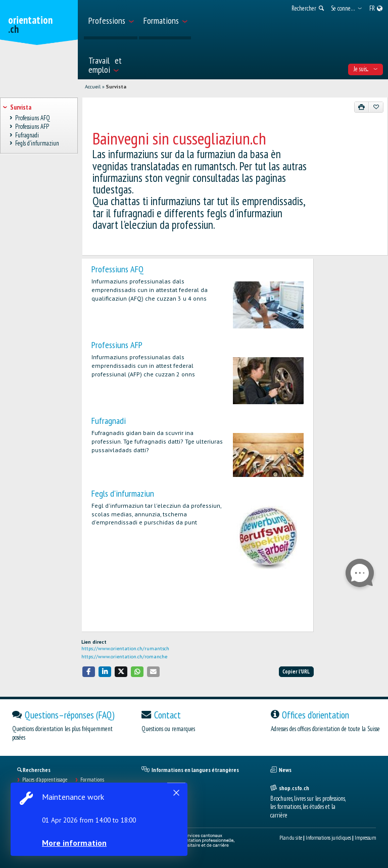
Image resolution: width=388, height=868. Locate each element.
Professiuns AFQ (117, 269)
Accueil (93, 87)
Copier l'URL (296, 671)
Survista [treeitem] (20, 107)
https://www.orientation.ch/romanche (124, 657)
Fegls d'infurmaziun (123, 493)
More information (76, 843)
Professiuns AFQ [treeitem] (32, 118)
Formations (92, 780)
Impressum (365, 838)
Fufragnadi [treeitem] (27, 135)
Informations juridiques (328, 838)
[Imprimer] (362, 107)
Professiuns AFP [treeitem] (32, 127)
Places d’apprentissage (45, 780)
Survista (116, 87)
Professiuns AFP (117, 345)
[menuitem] (111, 20)
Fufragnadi (109, 421)
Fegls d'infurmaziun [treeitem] (37, 144)
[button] (89, 672)
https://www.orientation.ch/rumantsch (125, 648)
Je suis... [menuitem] (366, 69)
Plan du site (291, 838)
